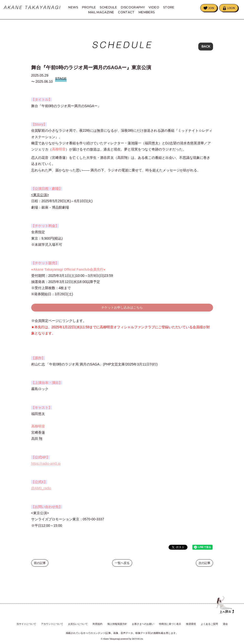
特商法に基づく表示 (170, 620)
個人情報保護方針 (117, 620)
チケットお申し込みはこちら (122, 311)
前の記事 (40, 566)
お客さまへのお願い (143, 620)
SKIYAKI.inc (138, 635)
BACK (206, 47)
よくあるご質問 (209, 620)
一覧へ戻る (122, 566)
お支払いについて (78, 620)
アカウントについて (52, 620)
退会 (225, 620)
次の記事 (204, 566)
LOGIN (231, 8)
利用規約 (98, 620)
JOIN (211, 8)
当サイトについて (26, 620)
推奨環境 (191, 620)
